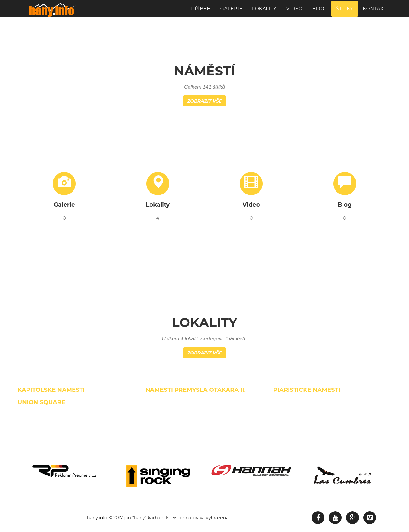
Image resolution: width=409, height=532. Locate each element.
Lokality (264, 11)
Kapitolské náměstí (51, 390)
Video (294, 11)
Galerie (232, 11)
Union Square (41, 402)
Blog (319, 11)
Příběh (201, 11)
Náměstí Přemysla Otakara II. (196, 390)
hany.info (97, 518)
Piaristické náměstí (307, 390)
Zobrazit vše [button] (204, 101)
